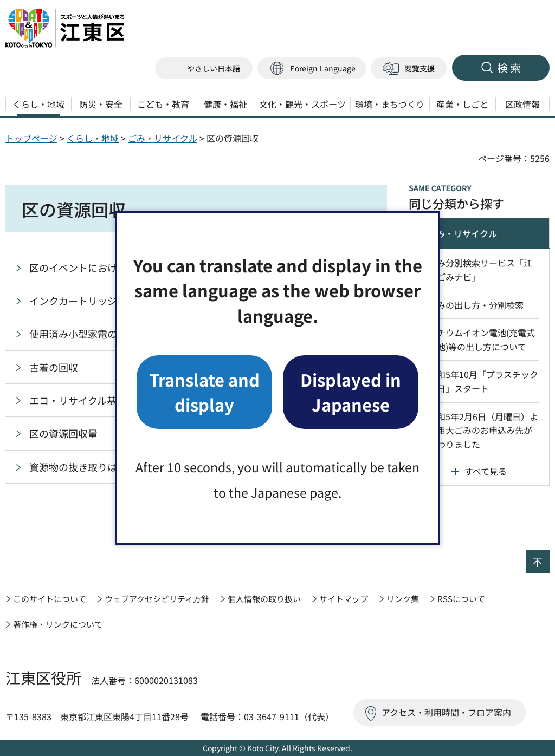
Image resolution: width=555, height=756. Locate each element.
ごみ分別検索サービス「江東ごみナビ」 (480, 270)
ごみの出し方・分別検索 (476, 305)
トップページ (31, 138)
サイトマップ (344, 599)
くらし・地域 (93, 138)
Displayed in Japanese (351, 392)
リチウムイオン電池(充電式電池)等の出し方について (482, 340)
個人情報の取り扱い (264, 599)
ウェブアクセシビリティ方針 (157, 599)
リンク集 (403, 599)
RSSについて (461, 599)
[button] (312, 69)
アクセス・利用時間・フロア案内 (446, 712)
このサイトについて (50, 599)
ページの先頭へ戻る (549, 557)
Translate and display (204, 392)
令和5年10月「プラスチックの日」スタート (483, 381)
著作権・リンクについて (58, 624)
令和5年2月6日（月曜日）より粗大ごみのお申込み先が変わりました (483, 430)
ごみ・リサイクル (163, 138)
